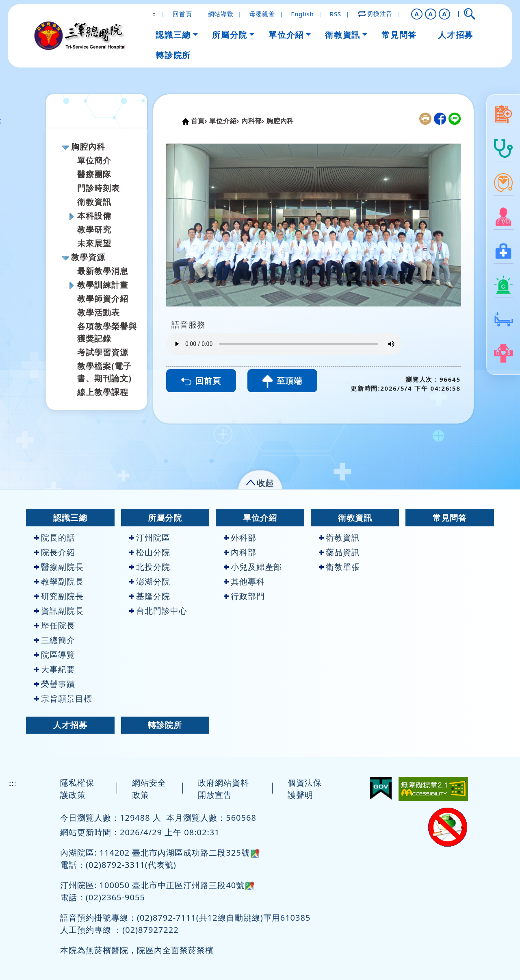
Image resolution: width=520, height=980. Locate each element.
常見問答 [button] (399, 35)
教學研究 (94, 229)
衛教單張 (339, 567)
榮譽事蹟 (55, 684)
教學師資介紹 (103, 299)
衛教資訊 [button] (342, 35)
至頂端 (282, 382)
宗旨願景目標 (63, 699)
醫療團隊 (94, 174)
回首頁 (182, 14)
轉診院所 (165, 725)
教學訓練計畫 (103, 285)
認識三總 (70, 518)
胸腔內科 (88, 147)
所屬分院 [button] (230, 35)
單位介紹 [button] (286, 35)
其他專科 (244, 581)
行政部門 (244, 596)
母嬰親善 (262, 14)
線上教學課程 (103, 392)
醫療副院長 (59, 567)
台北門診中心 (158, 611)
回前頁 (201, 381)
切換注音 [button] (376, 13)
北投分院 (150, 567)
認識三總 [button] (173, 35)
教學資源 (88, 257)
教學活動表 (99, 312)
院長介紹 (55, 552)
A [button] (431, 14)
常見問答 (450, 518)
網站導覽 (221, 14)
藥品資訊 (339, 552)
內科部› (253, 121)
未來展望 (94, 243)
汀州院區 (150, 538)
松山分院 (150, 552)
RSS (336, 14)
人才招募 (70, 725)
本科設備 (94, 216)
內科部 (240, 552)
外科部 (240, 538)
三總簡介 (55, 640)
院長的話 (55, 538)
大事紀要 (55, 669)
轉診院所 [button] (173, 55)
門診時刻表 (99, 188)
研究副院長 (59, 596)
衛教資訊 (94, 202)
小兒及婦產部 (253, 567)
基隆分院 (150, 596)
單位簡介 (94, 160)
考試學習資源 (103, 352)
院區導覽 (55, 655)
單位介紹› (224, 121)
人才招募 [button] (455, 35)
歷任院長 (55, 625)
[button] (417, 14)
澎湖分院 (150, 581)
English (302, 14)
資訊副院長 (59, 611)
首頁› (199, 121)
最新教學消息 (103, 271)
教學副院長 (59, 581)
